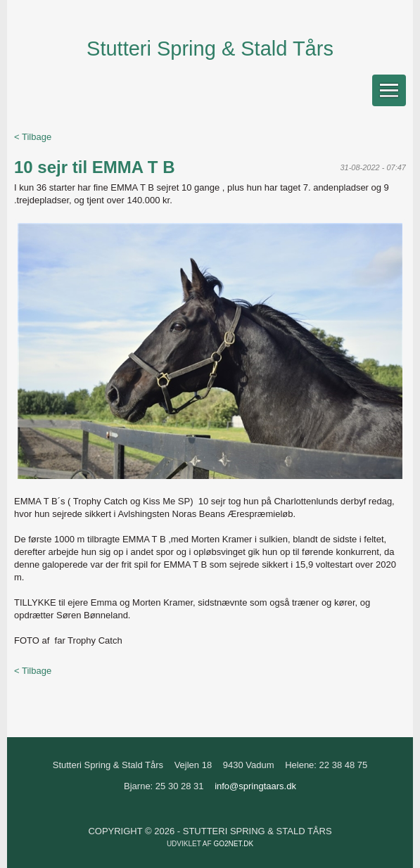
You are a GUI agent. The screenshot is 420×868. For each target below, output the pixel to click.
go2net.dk (233, 844)
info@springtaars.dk (255, 786)
